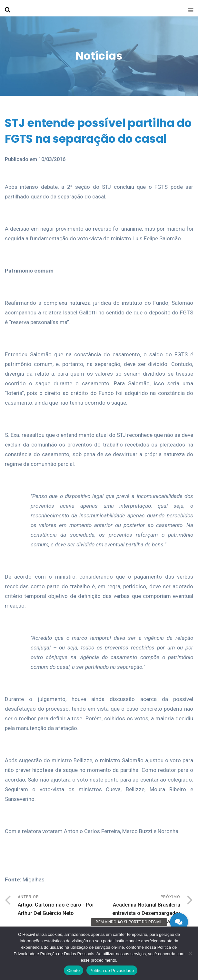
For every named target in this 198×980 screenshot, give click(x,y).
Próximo (140, 914)
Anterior (58, 906)
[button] (179, 922)
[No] (190, 953)
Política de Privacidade (112, 970)
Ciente (73, 970)
